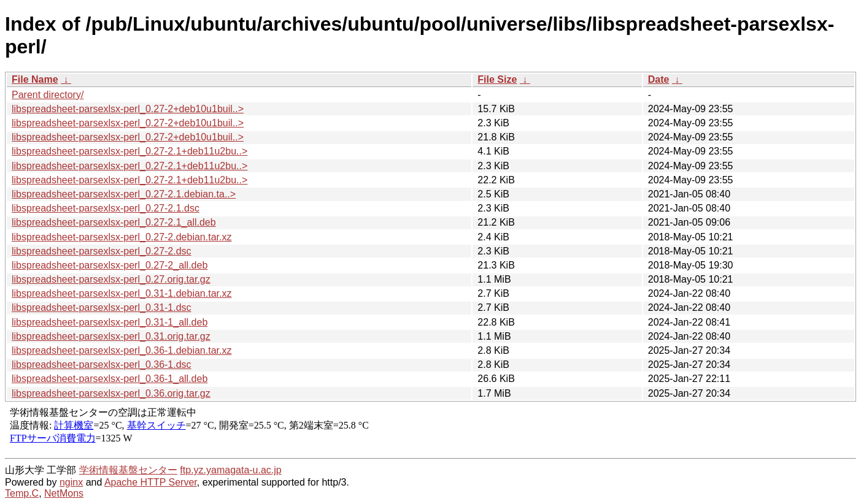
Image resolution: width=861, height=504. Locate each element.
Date (659, 79)
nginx (71, 482)
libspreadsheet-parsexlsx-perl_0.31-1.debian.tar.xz (122, 293)
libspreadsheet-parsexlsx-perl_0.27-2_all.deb (110, 265)
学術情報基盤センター (128, 470)
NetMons (64, 493)
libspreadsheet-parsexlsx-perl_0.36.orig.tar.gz (111, 393)
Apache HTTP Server (151, 482)
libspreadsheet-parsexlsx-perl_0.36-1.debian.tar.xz (122, 350)
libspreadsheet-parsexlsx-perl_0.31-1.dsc (102, 307)
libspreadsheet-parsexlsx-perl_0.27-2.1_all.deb (114, 222)
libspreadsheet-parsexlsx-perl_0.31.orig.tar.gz (111, 336)
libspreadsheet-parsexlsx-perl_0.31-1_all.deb (110, 322)
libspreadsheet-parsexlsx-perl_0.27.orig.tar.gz (111, 279)
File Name (35, 79)
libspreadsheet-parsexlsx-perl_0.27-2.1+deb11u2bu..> (129, 151)
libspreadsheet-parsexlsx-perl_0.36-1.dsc (102, 365)
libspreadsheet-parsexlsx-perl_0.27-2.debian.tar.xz (122, 237)
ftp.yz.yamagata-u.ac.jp (230, 470)
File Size (497, 79)
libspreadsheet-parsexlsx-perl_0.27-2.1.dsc (106, 208)
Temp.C (22, 493)
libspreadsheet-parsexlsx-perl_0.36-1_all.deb (110, 379)
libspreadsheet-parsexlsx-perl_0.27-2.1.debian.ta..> (124, 194)
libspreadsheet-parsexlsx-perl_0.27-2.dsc (102, 251)
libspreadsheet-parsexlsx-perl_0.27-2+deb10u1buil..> (128, 109)
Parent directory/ (48, 95)
